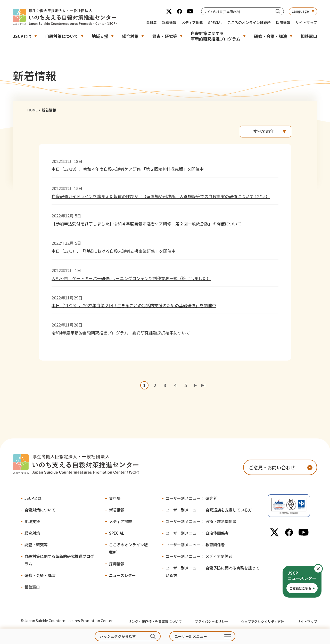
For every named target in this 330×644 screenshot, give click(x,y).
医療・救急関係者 (201, 521)
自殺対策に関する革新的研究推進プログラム (216, 36)
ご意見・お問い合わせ (272, 467)
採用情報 (283, 22)
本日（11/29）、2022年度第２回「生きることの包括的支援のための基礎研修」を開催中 (134, 305)
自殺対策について (62, 36)
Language (300, 11)
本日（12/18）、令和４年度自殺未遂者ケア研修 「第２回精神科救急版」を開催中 (128, 169)
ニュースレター (122, 575)
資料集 (151, 22)
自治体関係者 (197, 533)
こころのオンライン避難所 (249, 22)
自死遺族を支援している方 (209, 510)
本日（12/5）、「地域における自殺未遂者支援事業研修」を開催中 (114, 251)
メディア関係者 (199, 556)
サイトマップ (306, 22)
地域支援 (100, 36)
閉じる (322, 569)
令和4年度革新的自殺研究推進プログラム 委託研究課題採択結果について (121, 333)
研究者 (191, 498)
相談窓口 (309, 36)
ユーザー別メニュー (191, 636)
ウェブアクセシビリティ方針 (263, 621)
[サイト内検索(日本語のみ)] (278, 11)
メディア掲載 (192, 22)
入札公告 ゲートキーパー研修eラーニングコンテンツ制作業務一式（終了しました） (131, 278)
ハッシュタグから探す (118, 636)
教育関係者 (195, 545)
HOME (32, 110)
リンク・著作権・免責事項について (155, 621)
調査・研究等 (165, 36)
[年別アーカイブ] (266, 132)
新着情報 (169, 22)
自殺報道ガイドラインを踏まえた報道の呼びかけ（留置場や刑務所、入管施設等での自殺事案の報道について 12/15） (161, 196)
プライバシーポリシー (211, 621)
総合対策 (130, 36)
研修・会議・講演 (270, 36)
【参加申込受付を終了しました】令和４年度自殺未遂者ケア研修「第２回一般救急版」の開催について (146, 224)
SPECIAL (215, 22)
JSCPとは (22, 36)
